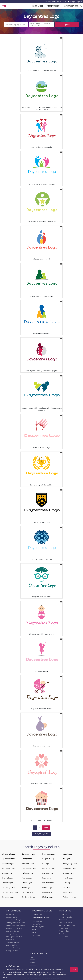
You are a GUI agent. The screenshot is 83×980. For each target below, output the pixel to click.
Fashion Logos (27, 873)
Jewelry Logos (47, 873)
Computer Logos (8, 897)
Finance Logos (27, 878)
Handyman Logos (49, 854)
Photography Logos (70, 864)
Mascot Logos (47, 887)
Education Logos (28, 864)
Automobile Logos (8, 868)
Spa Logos (66, 887)
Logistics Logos (48, 883)
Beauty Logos (7, 873)
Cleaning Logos (7, 883)
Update (67, 25)
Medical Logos (48, 897)
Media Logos (47, 892)
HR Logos (46, 864)
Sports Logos (67, 892)
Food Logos (26, 887)
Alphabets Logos (8, 864)
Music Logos (67, 854)
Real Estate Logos (69, 868)
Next (46, 828)
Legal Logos (47, 878)
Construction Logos (29, 854)
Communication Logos (10, 892)
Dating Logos (27, 859)
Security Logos (68, 878)
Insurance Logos (48, 868)
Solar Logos (67, 883)
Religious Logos (68, 873)
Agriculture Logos (8, 859)
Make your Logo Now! (42, 834)
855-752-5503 (61, 2)
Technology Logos (69, 897)
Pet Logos (66, 859)
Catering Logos (7, 878)
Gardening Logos (28, 897)
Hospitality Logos (49, 859)
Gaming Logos (27, 892)
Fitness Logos (27, 883)
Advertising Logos (8, 854)
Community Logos (8, 887)
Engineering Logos (29, 868)
